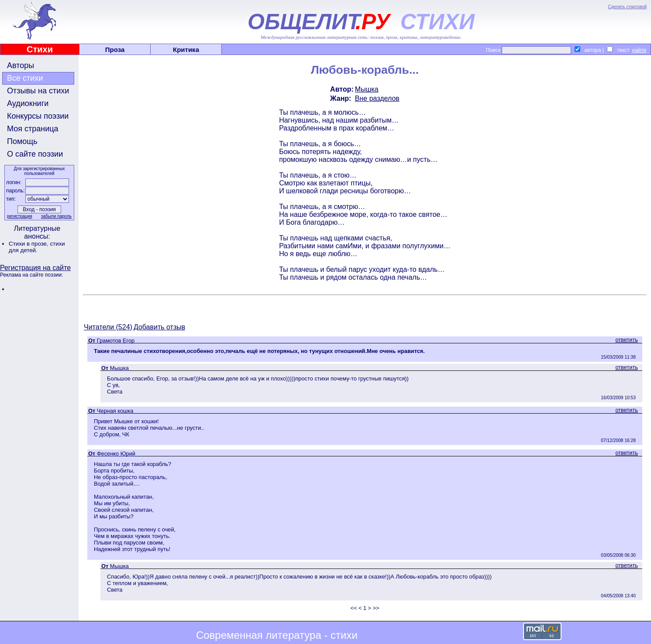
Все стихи (25, 78)
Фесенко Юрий (116, 454)
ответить (627, 340)
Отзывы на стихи (38, 91)
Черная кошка (115, 411)
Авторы (21, 65)
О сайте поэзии (35, 154)
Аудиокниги (28, 103)
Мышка (367, 89)
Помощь (22, 141)
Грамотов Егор (116, 341)
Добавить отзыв (159, 327)
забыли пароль (56, 216)
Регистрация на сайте (35, 268)
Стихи (40, 49)
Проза (115, 50)
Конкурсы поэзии (38, 116)
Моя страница (33, 129)
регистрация (20, 216)
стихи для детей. (37, 247)
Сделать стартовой (627, 7)
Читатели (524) (108, 327)
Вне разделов (377, 98)
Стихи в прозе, (29, 244)
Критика (186, 50)
